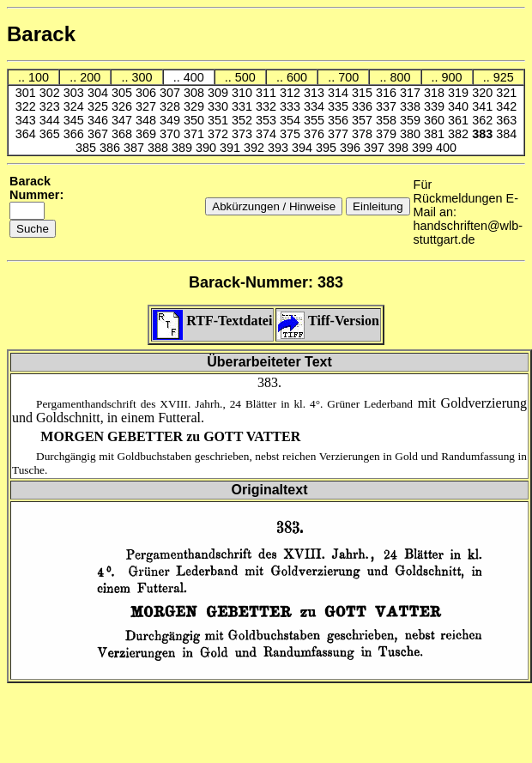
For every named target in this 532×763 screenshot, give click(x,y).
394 (304, 148)
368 (124, 134)
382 (460, 134)
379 (388, 134)
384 (506, 134)
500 (245, 77)
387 (136, 148)
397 (376, 148)
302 (51, 93)
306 (148, 93)
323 (51, 106)
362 (484, 120)
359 (412, 120)
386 (112, 148)
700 (348, 77)
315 (364, 93)
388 (160, 148)
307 (172, 93)
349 (172, 120)
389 (184, 148)
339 (436, 106)
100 (39, 77)
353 (268, 120)
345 (76, 120)
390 (208, 148)
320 (484, 93)
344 (51, 120)
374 (268, 134)
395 (328, 148)
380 (412, 134)
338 (412, 106)
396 (352, 148)
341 (484, 106)
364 (27, 134)
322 (27, 106)
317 (412, 93)
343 (27, 120)
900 (452, 77)
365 (51, 134)
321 (506, 93)
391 (232, 148)
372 (220, 134)
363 (506, 120)
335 (340, 106)
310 (244, 93)
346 (100, 120)
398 (400, 148)
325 (100, 106)
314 (340, 93)
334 (316, 106)
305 (124, 93)
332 (268, 106)
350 (196, 120)
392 (256, 148)
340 (460, 106)
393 (280, 148)
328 (172, 106)
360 (436, 120)
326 (124, 106)
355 (316, 120)
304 (100, 93)
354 (292, 120)
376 (316, 134)
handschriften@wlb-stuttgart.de (468, 233)
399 (424, 148)
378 (364, 134)
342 (506, 106)
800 (400, 77)
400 (194, 77)
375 (292, 134)
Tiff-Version (328, 321)
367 (100, 134)
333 (292, 106)
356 (340, 120)
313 (316, 93)
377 (340, 134)
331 (244, 106)
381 (436, 134)
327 (148, 106)
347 (124, 120)
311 (268, 93)
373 (244, 134)
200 (90, 77)
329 (196, 106)
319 (460, 93)
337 (388, 106)
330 (220, 106)
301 (27, 93)
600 (297, 77)
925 (504, 77)
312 (292, 93)
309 (220, 93)
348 (148, 120)
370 (172, 134)
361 (460, 120)
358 (388, 120)
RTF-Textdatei (212, 321)
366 (76, 134)
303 (76, 93)
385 (88, 148)
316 (388, 93)
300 (142, 77)
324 (76, 106)
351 (220, 120)
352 (244, 120)
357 (364, 120)
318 (436, 93)
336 (364, 106)
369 (148, 134)
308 (196, 93)
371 (196, 134)
